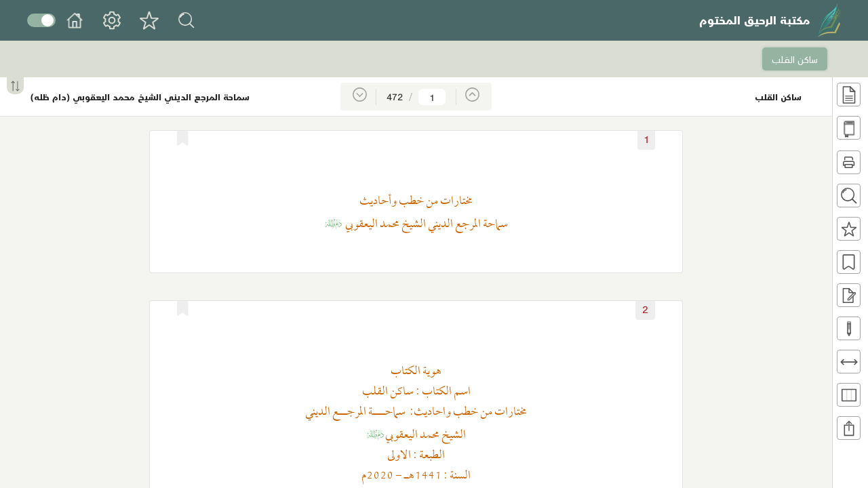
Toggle (41, 20)
